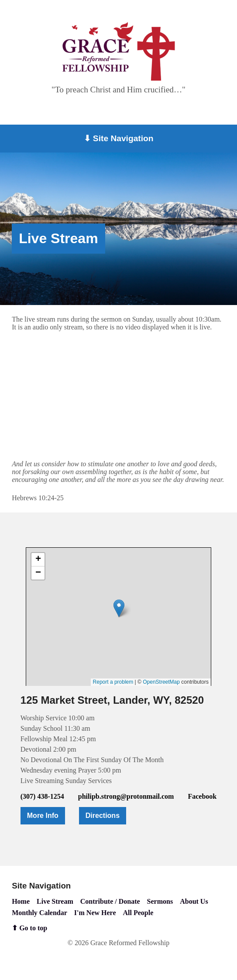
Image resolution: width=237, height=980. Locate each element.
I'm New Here (95, 913)
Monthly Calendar (39, 913)
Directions (103, 816)
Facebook (202, 796)
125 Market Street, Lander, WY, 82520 (112, 700)
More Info (43, 816)
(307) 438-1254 (42, 796)
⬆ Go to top (29, 928)
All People (138, 913)
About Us (194, 901)
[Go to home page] (119, 51)
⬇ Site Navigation (119, 138)
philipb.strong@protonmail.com (126, 796)
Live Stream (55, 901)
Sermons (160, 901)
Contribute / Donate (110, 901)
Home (21, 901)
